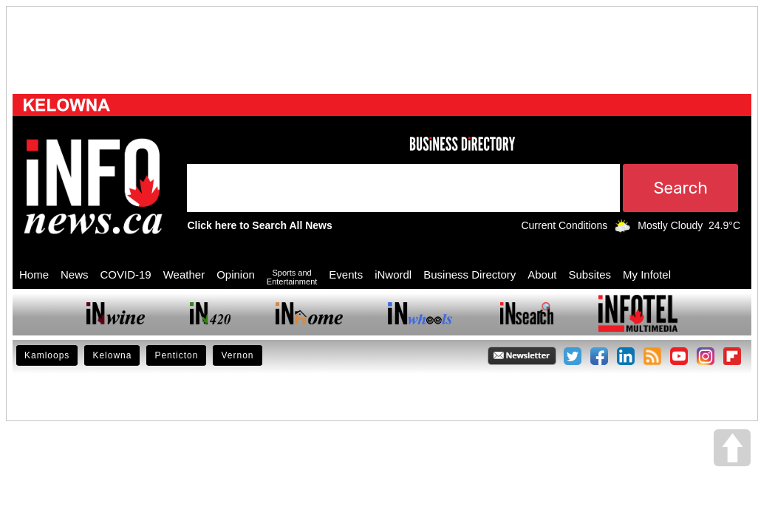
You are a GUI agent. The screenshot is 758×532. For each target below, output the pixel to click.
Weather (184, 274)
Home (34, 274)
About (542, 274)
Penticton (176, 355)
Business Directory (470, 274)
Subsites (590, 274)
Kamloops (47, 355)
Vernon (237, 355)
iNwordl (393, 274)
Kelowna (112, 355)
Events (346, 274)
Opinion (236, 274)
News (75, 274)
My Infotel (647, 274)
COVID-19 (126, 274)
